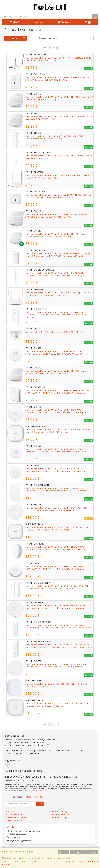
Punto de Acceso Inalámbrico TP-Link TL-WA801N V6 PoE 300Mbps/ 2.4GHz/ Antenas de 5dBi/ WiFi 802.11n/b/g (58, 59)
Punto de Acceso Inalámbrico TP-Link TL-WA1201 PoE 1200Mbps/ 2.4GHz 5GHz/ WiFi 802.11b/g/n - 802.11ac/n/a (57, 176)
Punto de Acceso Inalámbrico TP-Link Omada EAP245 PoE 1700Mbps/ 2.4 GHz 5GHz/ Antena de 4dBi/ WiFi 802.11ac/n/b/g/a (57, 372)
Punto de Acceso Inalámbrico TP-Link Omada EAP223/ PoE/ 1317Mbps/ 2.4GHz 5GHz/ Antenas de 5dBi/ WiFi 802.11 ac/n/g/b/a (56, 216)
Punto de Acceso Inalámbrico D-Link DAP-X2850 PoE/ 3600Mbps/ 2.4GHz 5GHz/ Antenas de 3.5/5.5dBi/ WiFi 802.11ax (57, 705)
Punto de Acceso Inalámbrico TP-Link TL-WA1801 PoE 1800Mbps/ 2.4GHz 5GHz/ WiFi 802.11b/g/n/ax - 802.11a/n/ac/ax (57, 294)
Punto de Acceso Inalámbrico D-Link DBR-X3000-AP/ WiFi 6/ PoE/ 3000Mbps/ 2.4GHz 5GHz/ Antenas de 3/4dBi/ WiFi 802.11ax (58, 431)
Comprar (88, 69)
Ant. (45, 48)
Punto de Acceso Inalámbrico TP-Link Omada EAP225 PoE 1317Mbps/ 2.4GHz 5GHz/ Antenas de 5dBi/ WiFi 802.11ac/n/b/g (56, 235)
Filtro (19, 39)
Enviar (40, 804)
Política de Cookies (61, 815)
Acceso (38, 22)
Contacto (64, 22)
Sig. (56, 48)
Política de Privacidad (35, 791)
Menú (14, 22)
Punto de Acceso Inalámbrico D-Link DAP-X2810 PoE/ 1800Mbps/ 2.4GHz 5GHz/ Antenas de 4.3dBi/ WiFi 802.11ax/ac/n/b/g (57, 529)
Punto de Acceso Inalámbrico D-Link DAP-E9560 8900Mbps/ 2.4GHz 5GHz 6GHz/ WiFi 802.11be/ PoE (57, 685)
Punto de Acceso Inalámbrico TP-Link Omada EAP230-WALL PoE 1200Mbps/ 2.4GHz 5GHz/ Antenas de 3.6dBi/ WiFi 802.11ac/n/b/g (58, 196)
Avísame (89, 519)
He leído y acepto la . (26, 797)
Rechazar (75, 852)
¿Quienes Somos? (13, 821)
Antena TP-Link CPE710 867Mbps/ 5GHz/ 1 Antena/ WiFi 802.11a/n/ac (56, 332)
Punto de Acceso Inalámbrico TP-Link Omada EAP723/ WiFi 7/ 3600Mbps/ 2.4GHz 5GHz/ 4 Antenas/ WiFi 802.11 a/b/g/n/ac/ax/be (57, 509)
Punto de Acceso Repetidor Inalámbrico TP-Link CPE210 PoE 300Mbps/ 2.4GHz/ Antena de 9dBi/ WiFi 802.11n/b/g (56, 137)
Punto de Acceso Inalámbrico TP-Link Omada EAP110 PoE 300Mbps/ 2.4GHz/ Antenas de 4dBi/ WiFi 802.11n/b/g (59, 118)
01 (50, 48)
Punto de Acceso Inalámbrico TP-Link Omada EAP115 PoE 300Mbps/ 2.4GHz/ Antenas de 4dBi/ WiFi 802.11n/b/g (59, 98)
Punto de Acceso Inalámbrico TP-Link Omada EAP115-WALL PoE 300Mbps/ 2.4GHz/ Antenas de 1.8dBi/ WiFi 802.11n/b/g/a (58, 79)
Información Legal (61, 812)
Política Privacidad (13, 815)
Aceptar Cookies (89, 852)
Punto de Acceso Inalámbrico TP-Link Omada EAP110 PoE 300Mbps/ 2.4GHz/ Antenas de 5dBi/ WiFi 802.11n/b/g (59, 157)
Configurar (63, 852)
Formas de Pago (60, 818)
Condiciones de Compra (16, 818)
